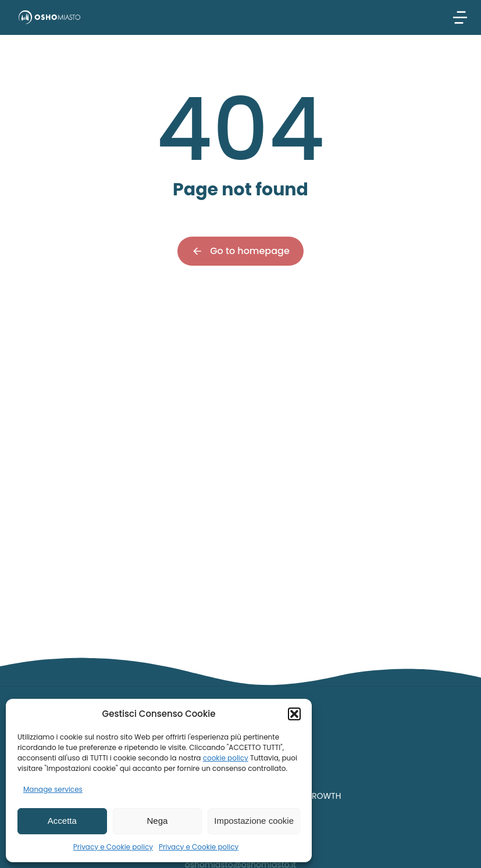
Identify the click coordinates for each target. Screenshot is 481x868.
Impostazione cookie (254, 821)
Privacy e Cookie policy (113, 847)
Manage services (53, 789)
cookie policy (226, 758)
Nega (158, 821)
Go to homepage (240, 251)
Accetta (62, 821)
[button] (294, 714)
